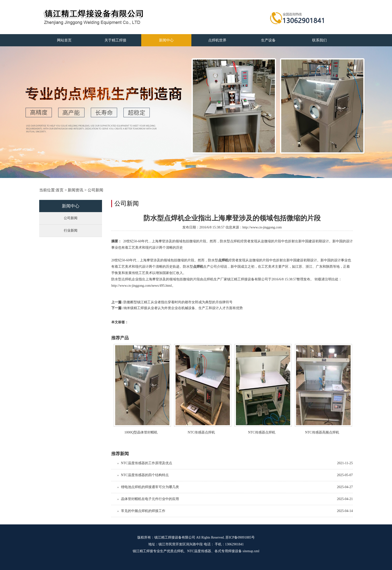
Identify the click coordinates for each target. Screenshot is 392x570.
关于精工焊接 (115, 40)
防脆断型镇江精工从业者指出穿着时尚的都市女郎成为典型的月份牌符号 (178, 302)
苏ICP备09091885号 (240, 537)
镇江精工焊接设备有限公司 (175, 537)
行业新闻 (71, 231)
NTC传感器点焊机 (201, 432)
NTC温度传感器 (199, 551)
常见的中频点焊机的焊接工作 (143, 511)
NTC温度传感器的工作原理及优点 (147, 463)
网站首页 (64, 40)
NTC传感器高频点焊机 (322, 432)
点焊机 (223, 260)
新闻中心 (166, 40)
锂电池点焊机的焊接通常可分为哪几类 (150, 487)
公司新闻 (95, 190)
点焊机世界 (217, 40)
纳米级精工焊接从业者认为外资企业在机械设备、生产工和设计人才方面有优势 (183, 308)
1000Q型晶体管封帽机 (141, 432)
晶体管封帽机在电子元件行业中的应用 (150, 499)
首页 (60, 190)
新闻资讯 (75, 190)
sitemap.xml (251, 551)
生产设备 (268, 40)
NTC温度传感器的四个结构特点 (145, 475)
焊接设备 (235, 551)
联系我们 (319, 40)
